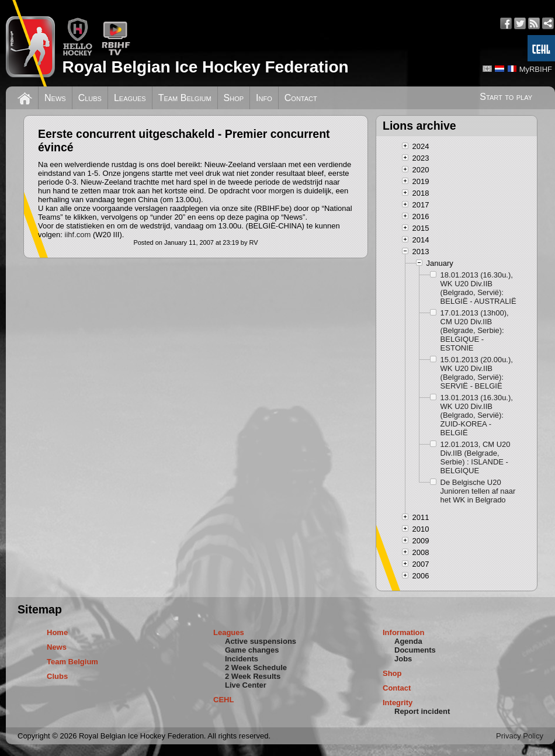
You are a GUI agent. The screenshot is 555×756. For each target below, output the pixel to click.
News (55, 98)
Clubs (90, 98)
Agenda (408, 641)
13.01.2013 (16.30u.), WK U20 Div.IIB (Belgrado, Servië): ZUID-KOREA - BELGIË (477, 415)
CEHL (223, 700)
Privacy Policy (520, 736)
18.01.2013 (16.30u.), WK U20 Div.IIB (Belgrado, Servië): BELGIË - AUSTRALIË (478, 288)
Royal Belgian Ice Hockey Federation (205, 67)
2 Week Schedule (256, 667)
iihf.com (79, 235)
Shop (234, 98)
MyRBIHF (536, 69)
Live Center (246, 685)
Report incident (422, 711)
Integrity (398, 703)
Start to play (506, 97)
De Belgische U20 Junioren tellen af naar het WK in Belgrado (478, 491)
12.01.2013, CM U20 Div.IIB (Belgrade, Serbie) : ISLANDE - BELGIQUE (476, 457)
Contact (301, 98)
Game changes (252, 650)
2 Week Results (253, 676)
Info (264, 98)
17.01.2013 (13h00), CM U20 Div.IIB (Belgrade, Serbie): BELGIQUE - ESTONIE (475, 330)
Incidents (242, 659)
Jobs (403, 659)
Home (57, 632)
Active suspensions (261, 641)
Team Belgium (185, 98)
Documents (415, 650)
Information (404, 632)
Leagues (130, 98)
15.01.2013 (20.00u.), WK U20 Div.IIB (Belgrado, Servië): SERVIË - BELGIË (477, 373)
